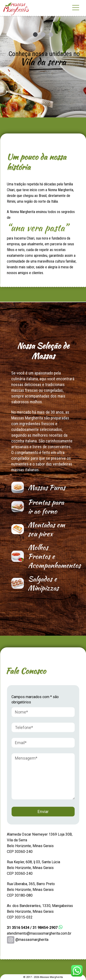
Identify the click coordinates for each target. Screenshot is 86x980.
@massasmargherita (28, 940)
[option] (43, 59)
